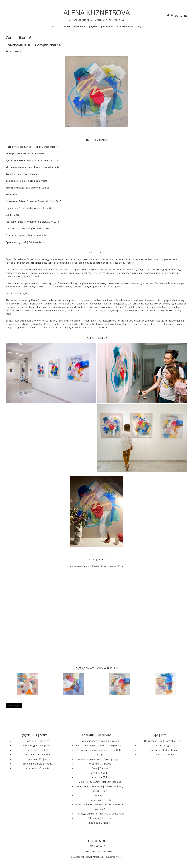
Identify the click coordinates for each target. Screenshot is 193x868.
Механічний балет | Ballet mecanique (100, 781)
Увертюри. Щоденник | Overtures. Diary (100, 786)
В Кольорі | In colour (100, 818)
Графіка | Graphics (100, 822)
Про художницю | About (37, 763)
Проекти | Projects (37, 759)
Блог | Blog (162, 745)
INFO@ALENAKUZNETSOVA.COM (97, 851)
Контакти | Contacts (37, 768)
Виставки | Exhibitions (37, 754)
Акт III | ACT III (100, 772)
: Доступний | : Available (25, 242)
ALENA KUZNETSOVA (97, 12)
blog (139, 26)
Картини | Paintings (38, 741)
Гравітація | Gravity (100, 800)
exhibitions (80, 26)
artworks (66, 26)
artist (55, 26)
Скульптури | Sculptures (37, 745)
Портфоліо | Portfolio (37, 750)
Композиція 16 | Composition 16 (33, 45)
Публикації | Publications (162, 750)
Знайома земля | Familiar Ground (100, 741)
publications (107, 26)
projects (93, 26)
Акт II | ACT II (100, 777)
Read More (14, 705)
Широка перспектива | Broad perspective (100, 759)
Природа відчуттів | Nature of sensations (100, 813)
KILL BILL (100, 795)
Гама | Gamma (100, 768)
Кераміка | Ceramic (100, 763)
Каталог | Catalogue (162, 754)
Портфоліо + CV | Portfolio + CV (162, 741)
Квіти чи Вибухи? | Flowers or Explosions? (100, 745)
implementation (125, 26)
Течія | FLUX (100, 790)
